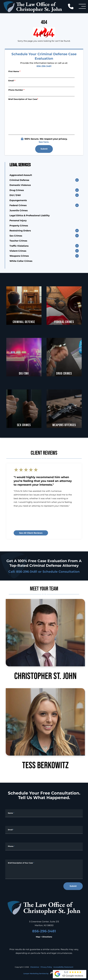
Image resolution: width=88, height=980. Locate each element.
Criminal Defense (19, 180)
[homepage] (44, 908)
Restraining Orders (20, 230)
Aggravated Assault (21, 175)
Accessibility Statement (63, 967)
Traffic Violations (19, 246)
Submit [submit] (44, 149)
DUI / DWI (15, 195)
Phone (11, 846)
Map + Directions (44, 937)
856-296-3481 (44, 66)
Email (12, 81)
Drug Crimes (17, 190)
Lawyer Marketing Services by (44, 973)
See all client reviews (31, 533)
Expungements (18, 200)
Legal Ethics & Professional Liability (30, 215)
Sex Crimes (16, 236)
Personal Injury (18, 220)
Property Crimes (19, 225)
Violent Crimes (18, 251)
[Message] (44, 869)
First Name (14, 71)
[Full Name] (44, 813)
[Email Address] (44, 830)
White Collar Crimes (21, 261)
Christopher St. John (45, 640)
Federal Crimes (18, 205)
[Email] (42, 84)
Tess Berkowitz (45, 729)
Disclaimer (35, 967)
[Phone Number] (42, 94)
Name (11, 813)
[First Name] (42, 75)
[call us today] (72, 6)
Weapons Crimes (19, 256)
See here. (44, 142)
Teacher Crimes (18, 241)
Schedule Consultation (61, 571)
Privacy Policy (46, 967)
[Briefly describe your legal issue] (42, 118)
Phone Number (16, 90)
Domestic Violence (20, 185)
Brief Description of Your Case (23, 99)
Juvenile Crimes (19, 210)
